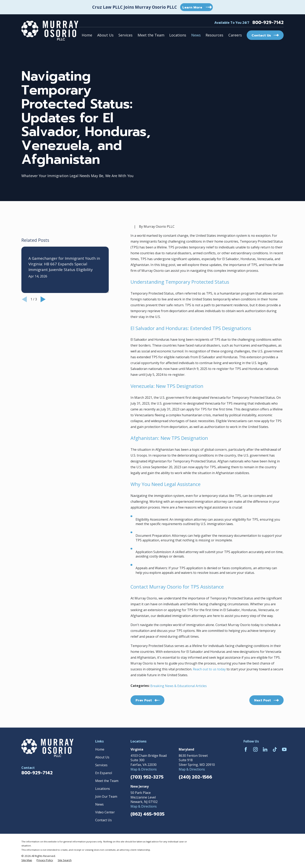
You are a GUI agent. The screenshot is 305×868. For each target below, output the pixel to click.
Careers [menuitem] (235, 35)
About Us (102, 757)
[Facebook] (246, 749)
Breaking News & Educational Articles (179, 686)
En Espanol (104, 773)
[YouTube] (284, 749)
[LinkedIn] (265, 749)
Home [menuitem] (87, 35)
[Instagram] (255, 749)
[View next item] (43, 345)
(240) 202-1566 (195, 777)
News (99, 804)
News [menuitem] (196, 35)
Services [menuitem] (125, 35)
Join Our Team (106, 796)
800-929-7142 (268, 23)
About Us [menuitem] (105, 35)
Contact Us (103, 820)
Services (101, 765)
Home (100, 749)
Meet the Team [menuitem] (151, 35)
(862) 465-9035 (147, 814)
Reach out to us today (209, 669)
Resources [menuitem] (214, 35)
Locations (103, 789)
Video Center (105, 812)
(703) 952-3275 (147, 777)
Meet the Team (107, 781)
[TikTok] (275, 749)
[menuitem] (27, 860)
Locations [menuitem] (178, 35)
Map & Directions (144, 769)
